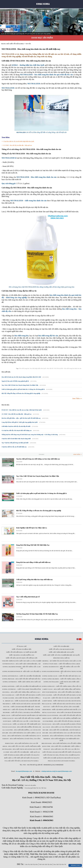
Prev (3, 22)
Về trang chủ (22, 646)
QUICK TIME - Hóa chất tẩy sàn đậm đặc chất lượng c (61, 746)
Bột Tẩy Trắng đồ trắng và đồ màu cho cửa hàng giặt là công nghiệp (21, 393)
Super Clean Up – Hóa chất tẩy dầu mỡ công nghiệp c (22, 718)
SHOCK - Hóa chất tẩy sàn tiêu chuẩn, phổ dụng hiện (22, 746)
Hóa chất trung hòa (24, 368)
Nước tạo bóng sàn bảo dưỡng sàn (22, 655)
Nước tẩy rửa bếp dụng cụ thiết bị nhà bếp (22, 652)
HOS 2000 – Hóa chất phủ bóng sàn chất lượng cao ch (22, 733)
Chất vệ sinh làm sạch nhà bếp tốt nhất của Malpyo (61, 752)
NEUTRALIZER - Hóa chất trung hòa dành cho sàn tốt (22, 749)
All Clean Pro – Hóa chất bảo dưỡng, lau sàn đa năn (22, 730)
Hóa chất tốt (50, 368)
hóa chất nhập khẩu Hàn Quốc (38, 368)
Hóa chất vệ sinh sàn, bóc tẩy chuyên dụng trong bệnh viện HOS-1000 (21, 377)
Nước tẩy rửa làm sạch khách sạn (61, 649)
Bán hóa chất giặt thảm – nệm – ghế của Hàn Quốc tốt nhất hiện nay (21, 418)
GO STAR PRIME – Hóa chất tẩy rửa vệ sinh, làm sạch (61, 721)
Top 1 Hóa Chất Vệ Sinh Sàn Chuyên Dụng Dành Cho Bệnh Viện (20, 385)
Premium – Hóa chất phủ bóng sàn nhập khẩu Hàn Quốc (61, 740)
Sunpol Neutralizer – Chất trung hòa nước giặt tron (61, 683)
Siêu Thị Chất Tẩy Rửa (31, 864)
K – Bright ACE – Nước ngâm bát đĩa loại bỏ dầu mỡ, (22, 701)
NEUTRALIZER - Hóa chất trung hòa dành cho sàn (68, 368)
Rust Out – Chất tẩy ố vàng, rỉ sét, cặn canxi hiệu (61, 707)
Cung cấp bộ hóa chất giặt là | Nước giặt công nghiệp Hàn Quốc (20, 422)
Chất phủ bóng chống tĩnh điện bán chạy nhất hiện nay (34, 580)
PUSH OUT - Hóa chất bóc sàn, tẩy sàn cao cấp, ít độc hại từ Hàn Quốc (22, 410)
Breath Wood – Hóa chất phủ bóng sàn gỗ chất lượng (61, 743)
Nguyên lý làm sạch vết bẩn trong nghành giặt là (15, 381)
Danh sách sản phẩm (30, 785)
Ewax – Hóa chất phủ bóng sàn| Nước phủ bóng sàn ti (22, 736)
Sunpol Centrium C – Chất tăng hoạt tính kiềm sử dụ (22, 689)
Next (80, 22)
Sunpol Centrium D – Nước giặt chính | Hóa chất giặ (22, 682)
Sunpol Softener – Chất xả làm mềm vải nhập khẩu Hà (22, 686)
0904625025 (75, 865)
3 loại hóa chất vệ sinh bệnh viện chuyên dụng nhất (16, 439)
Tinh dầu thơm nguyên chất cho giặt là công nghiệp (22, 661)
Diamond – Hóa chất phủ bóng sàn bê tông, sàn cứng (61, 736)
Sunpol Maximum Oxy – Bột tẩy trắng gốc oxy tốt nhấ (61, 668)
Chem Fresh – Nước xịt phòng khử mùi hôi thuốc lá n (61, 710)
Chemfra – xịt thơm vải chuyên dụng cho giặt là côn (61, 661)
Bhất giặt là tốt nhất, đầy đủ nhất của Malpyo (22, 758)
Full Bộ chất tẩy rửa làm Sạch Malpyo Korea (22, 761)
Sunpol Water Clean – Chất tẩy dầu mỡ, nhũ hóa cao (61, 676)
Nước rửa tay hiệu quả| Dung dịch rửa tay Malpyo (61, 758)
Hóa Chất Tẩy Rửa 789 (60, 864)
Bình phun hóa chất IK (61, 658)
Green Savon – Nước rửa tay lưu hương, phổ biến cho (61, 718)
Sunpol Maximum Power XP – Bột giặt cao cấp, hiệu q (22, 671)
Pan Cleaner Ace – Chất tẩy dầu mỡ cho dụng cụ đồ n (22, 695)
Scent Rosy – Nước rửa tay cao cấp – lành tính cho (22, 721)
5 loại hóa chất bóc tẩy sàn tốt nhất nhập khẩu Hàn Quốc (19, 141)
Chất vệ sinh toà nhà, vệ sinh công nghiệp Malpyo (61, 755)
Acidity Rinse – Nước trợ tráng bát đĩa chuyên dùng (61, 701)
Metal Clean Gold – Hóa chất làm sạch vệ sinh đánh (61, 712)
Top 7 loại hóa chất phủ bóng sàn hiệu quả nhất (15, 443)
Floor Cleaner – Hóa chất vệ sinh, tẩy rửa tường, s (22, 698)
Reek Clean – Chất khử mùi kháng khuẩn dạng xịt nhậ (22, 715)
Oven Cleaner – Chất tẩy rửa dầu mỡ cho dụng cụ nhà (61, 695)
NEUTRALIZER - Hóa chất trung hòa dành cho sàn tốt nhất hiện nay (31, 49)
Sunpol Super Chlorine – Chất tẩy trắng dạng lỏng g (61, 679)
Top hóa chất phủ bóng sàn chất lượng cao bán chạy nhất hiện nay (38, 459)
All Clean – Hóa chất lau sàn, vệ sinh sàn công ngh (61, 727)
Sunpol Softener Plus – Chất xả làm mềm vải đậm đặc (22, 676)
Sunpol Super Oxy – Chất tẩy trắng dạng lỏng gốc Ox (61, 686)
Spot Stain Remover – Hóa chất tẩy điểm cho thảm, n (61, 692)
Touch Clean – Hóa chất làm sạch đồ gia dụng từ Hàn (61, 724)
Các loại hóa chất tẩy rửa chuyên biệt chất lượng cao (17, 430)
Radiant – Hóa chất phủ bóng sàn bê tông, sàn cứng (22, 739)
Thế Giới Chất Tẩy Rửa (46, 864)
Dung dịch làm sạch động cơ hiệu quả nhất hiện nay (33, 562)
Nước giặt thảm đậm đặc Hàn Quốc (61, 652)
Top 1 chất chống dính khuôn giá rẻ (28, 597)
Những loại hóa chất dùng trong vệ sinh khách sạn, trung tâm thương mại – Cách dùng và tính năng (30, 435)
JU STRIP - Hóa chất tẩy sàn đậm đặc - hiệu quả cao (18, 145)
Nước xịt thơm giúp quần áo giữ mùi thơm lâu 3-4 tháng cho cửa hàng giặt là (23, 389)
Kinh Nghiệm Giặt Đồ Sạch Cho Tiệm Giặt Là (32, 528)
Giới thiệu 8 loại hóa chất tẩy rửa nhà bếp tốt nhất (16, 426)
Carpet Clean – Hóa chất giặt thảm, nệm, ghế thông (61, 689)
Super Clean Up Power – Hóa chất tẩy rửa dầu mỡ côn (61, 715)
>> (3, 141)
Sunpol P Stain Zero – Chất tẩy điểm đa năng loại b (61, 664)
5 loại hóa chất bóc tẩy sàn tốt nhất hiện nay (14, 447)
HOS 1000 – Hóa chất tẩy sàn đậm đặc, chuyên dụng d (61, 730)
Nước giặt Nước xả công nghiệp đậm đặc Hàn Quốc (61, 655)
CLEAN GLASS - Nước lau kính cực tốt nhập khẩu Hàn (22, 724)
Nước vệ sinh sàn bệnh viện (22, 649)
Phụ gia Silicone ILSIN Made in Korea (61, 761)
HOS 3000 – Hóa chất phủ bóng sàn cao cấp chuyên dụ (61, 733)
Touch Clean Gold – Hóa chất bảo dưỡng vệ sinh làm (22, 727)
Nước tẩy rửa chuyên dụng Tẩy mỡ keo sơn (22, 658)
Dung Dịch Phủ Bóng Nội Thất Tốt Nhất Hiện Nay (33, 545)
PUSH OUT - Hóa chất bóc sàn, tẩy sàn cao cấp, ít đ (61, 749)
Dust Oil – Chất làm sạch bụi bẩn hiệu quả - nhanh (22, 707)
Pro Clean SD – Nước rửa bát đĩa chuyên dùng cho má (61, 704)
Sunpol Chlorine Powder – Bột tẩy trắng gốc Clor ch (22, 668)
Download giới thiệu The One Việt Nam (36, 788)
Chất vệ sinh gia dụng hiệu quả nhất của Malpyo (22, 755)
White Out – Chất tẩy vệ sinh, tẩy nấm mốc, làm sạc (22, 710)
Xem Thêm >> (77, 398)
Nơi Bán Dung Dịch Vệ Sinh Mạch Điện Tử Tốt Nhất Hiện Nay (37, 614)
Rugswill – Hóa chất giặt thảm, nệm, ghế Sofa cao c (22, 692)
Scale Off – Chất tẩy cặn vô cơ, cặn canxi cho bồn (61, 698)
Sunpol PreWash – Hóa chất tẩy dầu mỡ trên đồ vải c (22, 679)
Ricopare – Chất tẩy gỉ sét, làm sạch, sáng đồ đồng (22, 712)
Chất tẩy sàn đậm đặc (61, 646)
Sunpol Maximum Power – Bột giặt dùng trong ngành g (61, 672)
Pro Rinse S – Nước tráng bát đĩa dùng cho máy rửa (22, 704)
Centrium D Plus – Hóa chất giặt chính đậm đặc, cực (22, 664)
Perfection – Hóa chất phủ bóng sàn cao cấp (22, 743)
